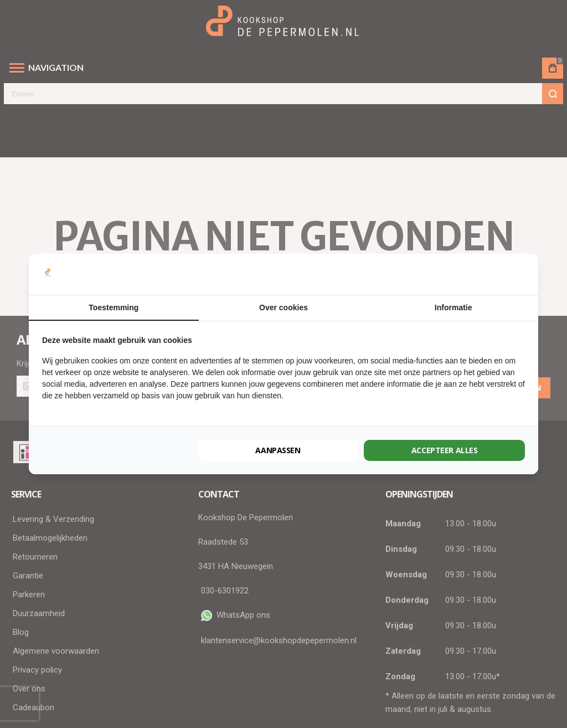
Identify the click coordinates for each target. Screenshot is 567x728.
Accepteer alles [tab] (445, 450)
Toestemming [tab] (114, 307)
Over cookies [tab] (283, 307)
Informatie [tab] (453, 307)
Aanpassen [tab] (278, 450)
